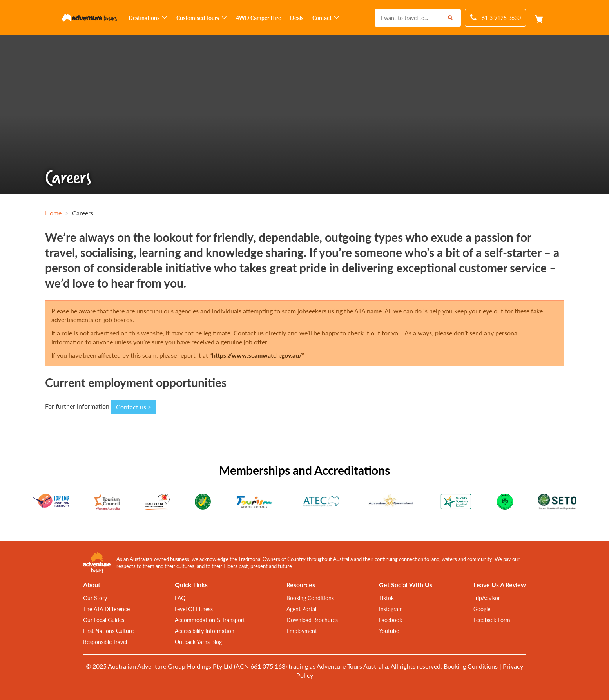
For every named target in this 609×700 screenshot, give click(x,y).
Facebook (391, 620)
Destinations (148, 18)
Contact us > (134, 407)
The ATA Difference (106, 609)
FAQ (180, 598)
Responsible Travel (105, 642)
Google (482, 609)
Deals (297, 18)
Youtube (389, 631)
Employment (302, 631)
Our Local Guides (104, 620)
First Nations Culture (108, 631)
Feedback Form (492, 620)
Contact (326, 18)
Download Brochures (312, 620)
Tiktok (386, 598)
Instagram (391, 609)
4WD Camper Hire (258, 18)
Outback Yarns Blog (198, 642)
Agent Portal (301, 609)
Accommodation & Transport (210, 620)
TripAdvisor (487, 598)
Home (53, 213)
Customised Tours (202, 18)
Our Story (95, 598)
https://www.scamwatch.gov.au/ (257, 355)
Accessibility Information (205, 631)
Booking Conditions (310, 598)
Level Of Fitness (194, 609)
